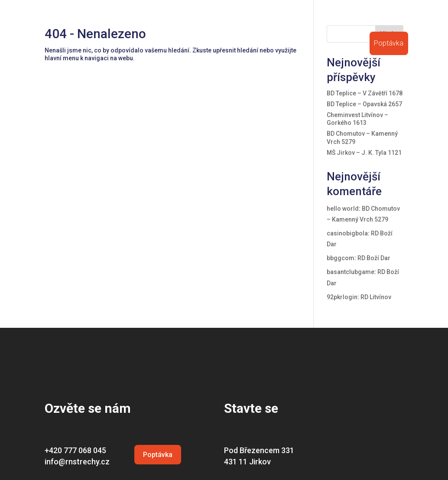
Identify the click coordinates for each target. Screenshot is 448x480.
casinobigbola (347, 233)
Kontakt (396, 21)
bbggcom (341, 258)
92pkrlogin (342, 297)
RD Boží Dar (374, 258)
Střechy (206, 21)
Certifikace (283, 21)
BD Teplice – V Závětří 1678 (365, 93)
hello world (343, 209)
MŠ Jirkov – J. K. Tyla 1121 (364, 153)
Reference (242, 21)
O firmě (174, 21)
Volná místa (357, 21)
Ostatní (320, 21)
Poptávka (389, 44)
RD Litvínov (376, 297)
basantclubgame (351, 272)
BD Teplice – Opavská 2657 (364, 104)
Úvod (146, 21)
